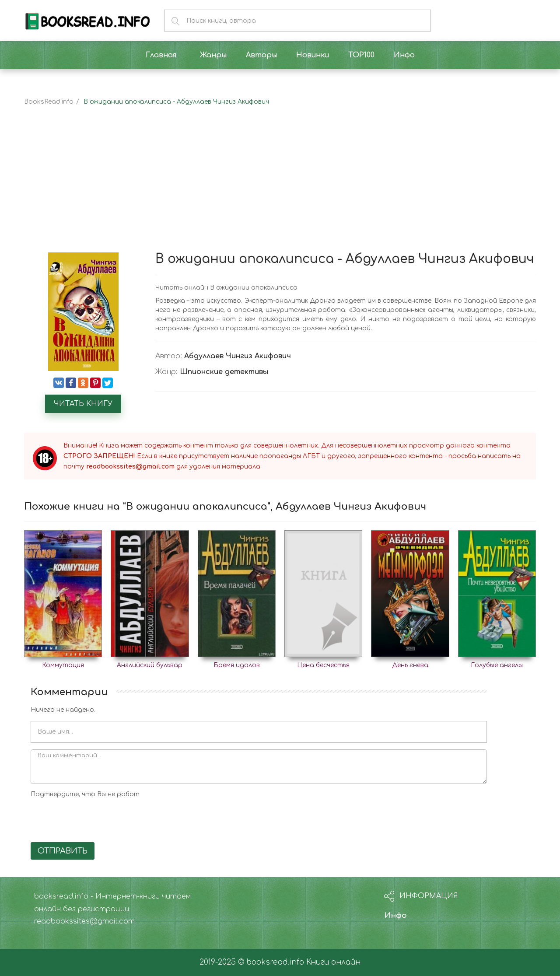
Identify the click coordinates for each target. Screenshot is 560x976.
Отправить (63, 851)
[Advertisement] (280, 187)
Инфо (395, 915)
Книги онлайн (333, 962)
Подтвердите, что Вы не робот (85, 794)
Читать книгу (83, 404)
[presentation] (97, 819)
